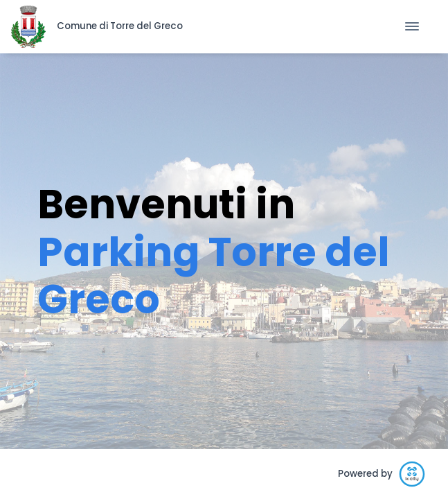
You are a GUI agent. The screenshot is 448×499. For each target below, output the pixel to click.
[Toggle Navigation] (412, 26)
